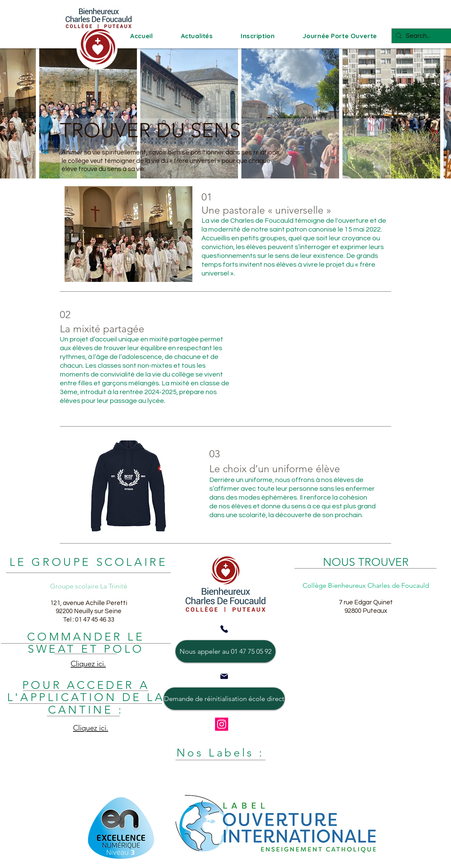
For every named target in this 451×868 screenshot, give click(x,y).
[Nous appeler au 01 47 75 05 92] (225, 651)
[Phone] (224, 629)
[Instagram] (222, 724)
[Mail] (224, 676)
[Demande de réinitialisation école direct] (224, 699)
